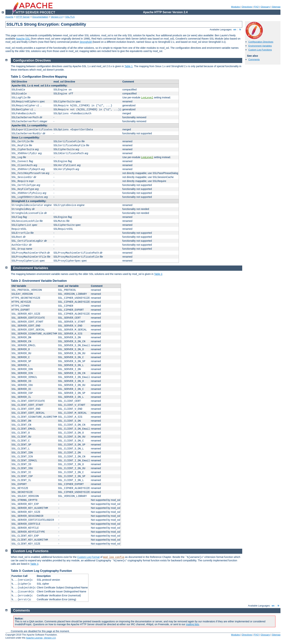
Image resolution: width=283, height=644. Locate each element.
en (235, 30)
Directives (247, 7)
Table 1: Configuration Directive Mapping (39, 77)
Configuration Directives (261, 42)
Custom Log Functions (260, 50)
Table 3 (34, 564)
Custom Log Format (88, 557)
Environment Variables (260, 46)
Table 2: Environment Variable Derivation (39, 281)
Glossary (265, 7)
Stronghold (86, 42)
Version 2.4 (57, 17)
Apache (9, 17)
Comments (254, 59)
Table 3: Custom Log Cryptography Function (41, 571)
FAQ (256, 7)
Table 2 (158, 274)
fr (240, 30)
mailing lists (192, 624)
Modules (235, 7)
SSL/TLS (70, 17)
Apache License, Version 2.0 (41, 638)
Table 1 (129, 66)
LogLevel (147, 98)
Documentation (40, 17)
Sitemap (276, 7)
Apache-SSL (23, 39)
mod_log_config (114, 557)
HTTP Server (23, 17)
